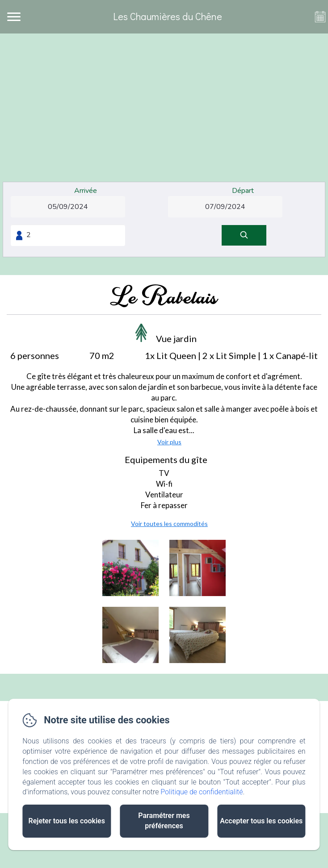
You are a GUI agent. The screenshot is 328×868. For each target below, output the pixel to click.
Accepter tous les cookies (261, 821)
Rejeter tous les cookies (67, 821)
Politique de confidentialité (202, 792)
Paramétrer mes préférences (164, 821)
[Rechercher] (244, 236)
